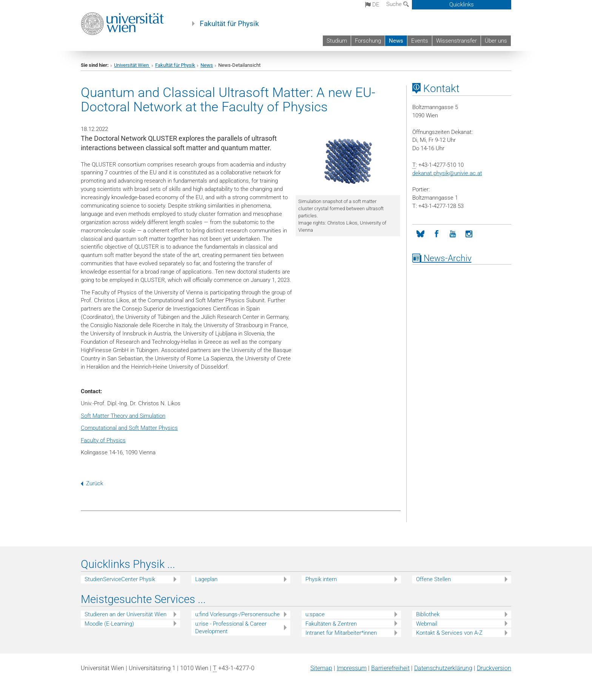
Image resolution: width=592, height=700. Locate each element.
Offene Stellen (433, 579)
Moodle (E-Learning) (109, 624)
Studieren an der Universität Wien (126, 614)
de (372, 5)
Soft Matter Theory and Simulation (123, 416)
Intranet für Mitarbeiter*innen (341, 633)
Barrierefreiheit (390, 668)
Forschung (368, 41)
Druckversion (494, 668)
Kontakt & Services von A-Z (449, 633)
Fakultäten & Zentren (331, 624)
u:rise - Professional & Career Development (231, 628)
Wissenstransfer (456, 41)
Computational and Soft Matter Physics (129, 428)
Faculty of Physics (103, 440)
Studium (337, 41)
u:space (315, 614)
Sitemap (321, 668)
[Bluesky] (420, 234)
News (396, 41)
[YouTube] (453, 234)
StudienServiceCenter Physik (120, 579)
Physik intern (321, 579)
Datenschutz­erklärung (443, 668)
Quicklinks (462, 5)
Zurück (92, 483)
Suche (398, 4)
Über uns (496, 41)
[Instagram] (469, 234)
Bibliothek (428, 614)
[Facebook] (437, 234)
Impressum (352, 668)
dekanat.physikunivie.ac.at (447, 173)
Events (420, 41)
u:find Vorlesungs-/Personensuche (237, 614)
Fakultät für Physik (229, 24)
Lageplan (206, 579)
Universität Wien (132, 65)
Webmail (427, 624)
